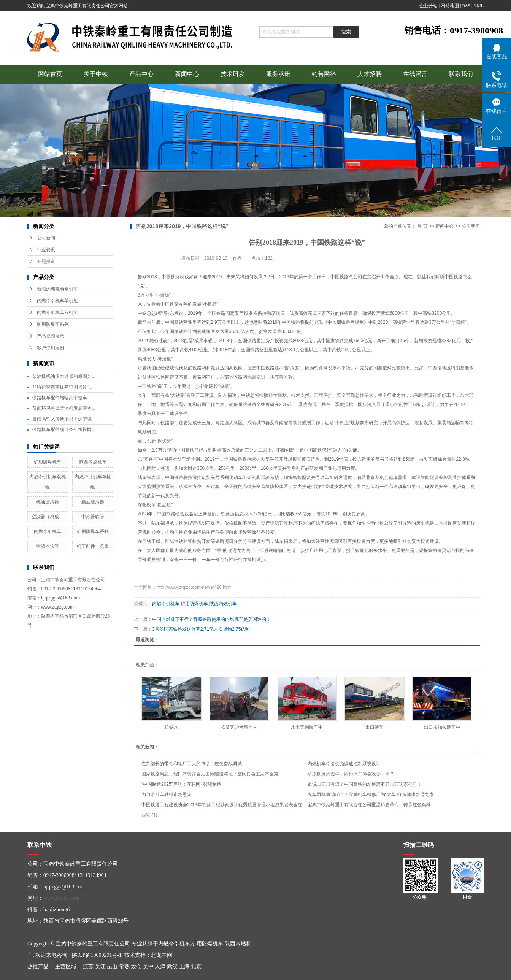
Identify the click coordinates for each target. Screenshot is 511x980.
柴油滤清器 (93, 502)
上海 (184, 967)
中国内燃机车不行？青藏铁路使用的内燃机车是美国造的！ (211, 619)
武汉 (172, 967)
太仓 (136, 967)
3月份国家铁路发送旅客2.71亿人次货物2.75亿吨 (201, 629)
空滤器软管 (48, 546)
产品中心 (141, 74)
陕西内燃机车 (93, 462)
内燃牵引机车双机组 (57, 312)
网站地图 (450, 6)
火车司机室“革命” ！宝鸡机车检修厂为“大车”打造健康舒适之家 (371, 794)
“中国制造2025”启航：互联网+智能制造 (181, 784)
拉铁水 (171, 727)
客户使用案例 (51, 348)
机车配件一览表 (93, 546)
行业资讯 (46, 250)
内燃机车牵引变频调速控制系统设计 (344, 764)
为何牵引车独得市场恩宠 (167, 794)
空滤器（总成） (48, 517)
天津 (160, 967)
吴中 (148, 967)
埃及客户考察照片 (239, 727)
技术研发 (233, 74)
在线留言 (415, 74)
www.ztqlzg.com (61, 898)
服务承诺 (278, 74)
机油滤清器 (48, 502)
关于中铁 (96, 74)
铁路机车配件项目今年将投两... (64, 430)
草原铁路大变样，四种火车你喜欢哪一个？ (351, 774)
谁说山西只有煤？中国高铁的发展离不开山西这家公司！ (365, 784)
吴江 (100, 967)
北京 (196, 967)
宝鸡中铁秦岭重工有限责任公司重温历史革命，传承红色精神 (369, 805)
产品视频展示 (51, 336)
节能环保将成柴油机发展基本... (64, 408)
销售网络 (324, 74)
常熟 (124, 967)
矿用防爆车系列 (53, 324)
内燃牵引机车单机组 (57, 301)
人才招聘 (370, 74)
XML (478, 6)
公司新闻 (46, 238)
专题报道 (46, 262)
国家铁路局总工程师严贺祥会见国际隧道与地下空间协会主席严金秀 (210, 774)
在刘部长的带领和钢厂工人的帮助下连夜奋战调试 (192, 764)
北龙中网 (162, 955)
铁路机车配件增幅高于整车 (60, 398)
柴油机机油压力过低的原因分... (64, 376)
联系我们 (461, 74)
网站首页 (50, 74)
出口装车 (375, 727)
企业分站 (428, 6)
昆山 (112, 967)
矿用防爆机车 (48, 462)
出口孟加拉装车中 (442, 727)
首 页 (422, 226)
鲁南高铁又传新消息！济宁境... (64, 419)
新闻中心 (187, 74)
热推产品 (38, 967)
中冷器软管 (93, 517)
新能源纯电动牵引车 (57, 289)
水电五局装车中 (307, 727)
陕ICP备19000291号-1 (97, 955)
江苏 (88, 967)
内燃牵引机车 (48, 531)
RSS (466, 6)
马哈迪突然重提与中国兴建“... (62, 387)
